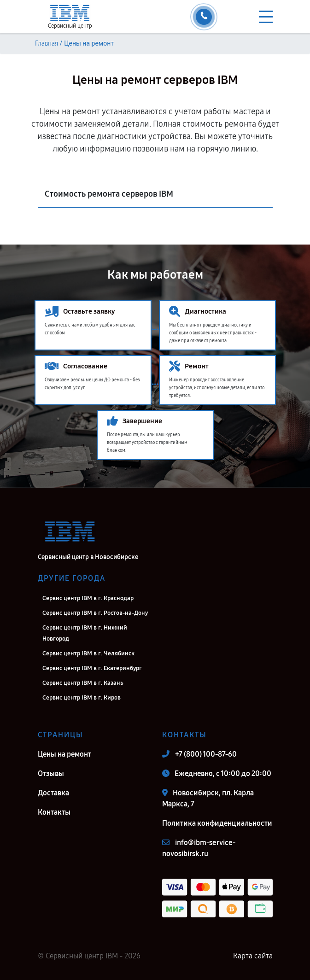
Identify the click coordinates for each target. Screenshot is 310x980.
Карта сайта (253, 956)
